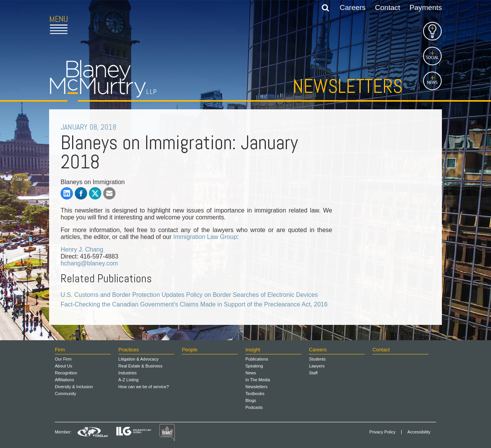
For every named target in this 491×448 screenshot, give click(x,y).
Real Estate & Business (141, 366)
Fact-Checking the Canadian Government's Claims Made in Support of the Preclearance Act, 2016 (194, 304)
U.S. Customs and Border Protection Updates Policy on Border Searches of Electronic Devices (189, 295)
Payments (426, 7)
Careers (353, 7)
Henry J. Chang (82, 250)
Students (317, 359)
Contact (388, 7)
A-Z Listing (129, 380)
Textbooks (255, 394)
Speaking (254, 366)
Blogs (251, 400)
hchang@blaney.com (89, 263)
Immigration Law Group (205, 237)
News (251, 373)
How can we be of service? (144, 387)
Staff (313, 373)
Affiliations (64, 380)
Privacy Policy (382, 432)
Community (66, 394)
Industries (128, 373)
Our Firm (63, 359)
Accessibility (419, 432)
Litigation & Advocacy (139, 359)
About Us (63, 366)
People (189, 350)
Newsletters (348, 86)
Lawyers (317, 366)
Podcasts (254, 407)
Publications (257, 359)
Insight (253, 350)
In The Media (258, 380)
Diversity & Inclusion (74, 387)
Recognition (66, 373)
